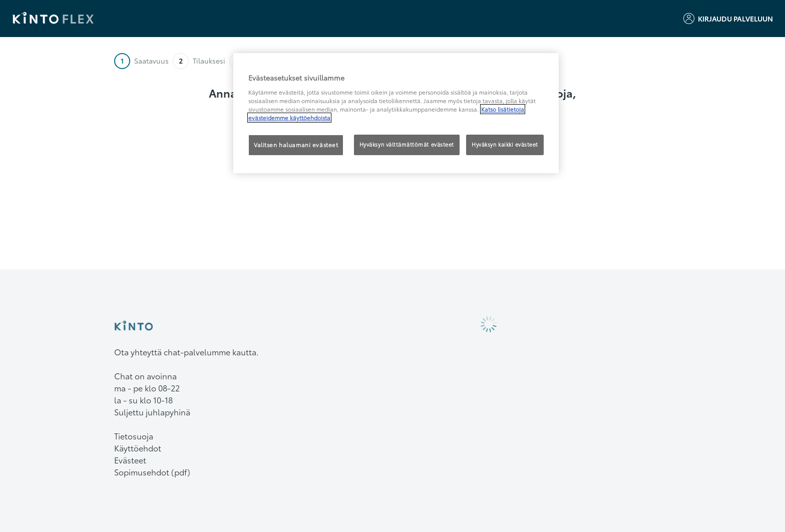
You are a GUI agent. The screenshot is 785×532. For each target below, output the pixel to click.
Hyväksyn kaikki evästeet (505, 144)
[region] (396, 113)
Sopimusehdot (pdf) (152, 472)
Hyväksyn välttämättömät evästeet (407, 144)
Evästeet (130, 460)
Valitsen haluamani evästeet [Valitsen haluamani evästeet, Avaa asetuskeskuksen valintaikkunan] (296, 145)
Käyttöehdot (138, 448)
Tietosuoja (134, 436)
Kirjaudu (728, 19)
